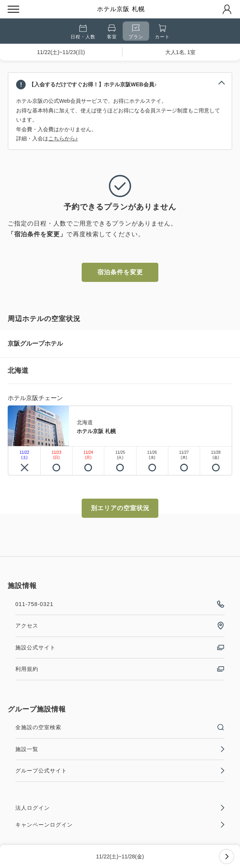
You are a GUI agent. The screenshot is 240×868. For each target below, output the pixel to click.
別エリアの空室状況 (120, 508)
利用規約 (120, 669)
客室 (112, 32)
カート (162, 32)
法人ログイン (120, 808)
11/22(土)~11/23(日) (61, 52)
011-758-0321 (120, 604)
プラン (136, 32)
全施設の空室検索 (120, 727)
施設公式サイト (120, 647)
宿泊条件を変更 (120, 272)
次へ (227, 856)
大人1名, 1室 (180, 52)
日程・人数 (83, 32)
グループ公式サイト (120, 771)
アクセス (120, 626)
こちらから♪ (63, 138)
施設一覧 (120, 749)
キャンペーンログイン (120, 825)
